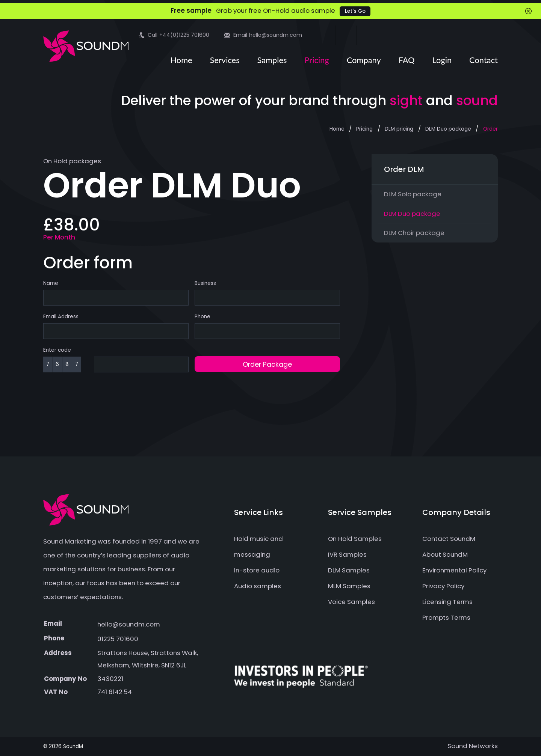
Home (181, 60)
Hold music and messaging (258, 547)
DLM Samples (349, 570)
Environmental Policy (454, 570)
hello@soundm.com (129, 624)
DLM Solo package (413, 194)
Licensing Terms (447, 602)
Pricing (317, 60)
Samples (272, 60)
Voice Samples (351, 602)
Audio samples (258, 586)
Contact (484, 60)
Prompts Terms (446, 617)
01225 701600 (118, 639)
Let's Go (355, 11)
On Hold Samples (355, 539)
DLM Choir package (414, 233)
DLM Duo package (448, 129)
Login (442, 60)
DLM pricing (399, 129)
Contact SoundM (449, 539)
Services (225, 60)
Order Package (267, 364)
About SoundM (445, 554)
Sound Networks (473, 746)
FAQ (407, 60)
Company (364, 60)
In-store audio (257, 570)
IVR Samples (347, 554)
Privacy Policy (443, 586)
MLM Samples (349, 586)
